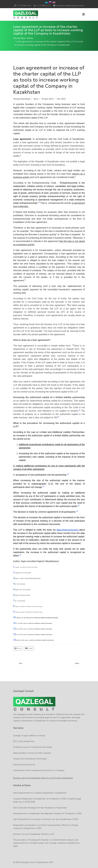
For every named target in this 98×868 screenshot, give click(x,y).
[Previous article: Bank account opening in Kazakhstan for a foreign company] (21, 663)
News (36, 99)
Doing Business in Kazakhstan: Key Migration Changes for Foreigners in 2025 (47, 813)
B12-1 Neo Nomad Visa (24, 741)
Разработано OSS (45, 862)
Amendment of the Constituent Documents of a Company (39, 770)
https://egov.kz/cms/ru (68, 530)
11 (14, 623)
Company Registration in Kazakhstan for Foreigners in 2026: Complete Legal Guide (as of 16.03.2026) (47, 800)
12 (14, 629)
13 (14, 634)
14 (14, 640)
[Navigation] (84, 14)
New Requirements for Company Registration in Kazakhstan (40, 793)
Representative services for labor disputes (32, 753)
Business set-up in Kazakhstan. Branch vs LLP (34, 834)
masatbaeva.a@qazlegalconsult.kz (70, 6)
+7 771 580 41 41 (24, 6)
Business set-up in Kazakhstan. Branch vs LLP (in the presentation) (43, 778)
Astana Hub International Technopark (30, 759)
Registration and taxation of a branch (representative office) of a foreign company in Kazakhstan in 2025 (46, 827)
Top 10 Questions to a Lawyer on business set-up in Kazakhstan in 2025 (46, 819)
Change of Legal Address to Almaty (29, 736)
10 (14, 617)
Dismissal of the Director (24, 765)
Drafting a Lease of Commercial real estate (33, 747)
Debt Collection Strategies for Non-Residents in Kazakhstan (40, 808)
